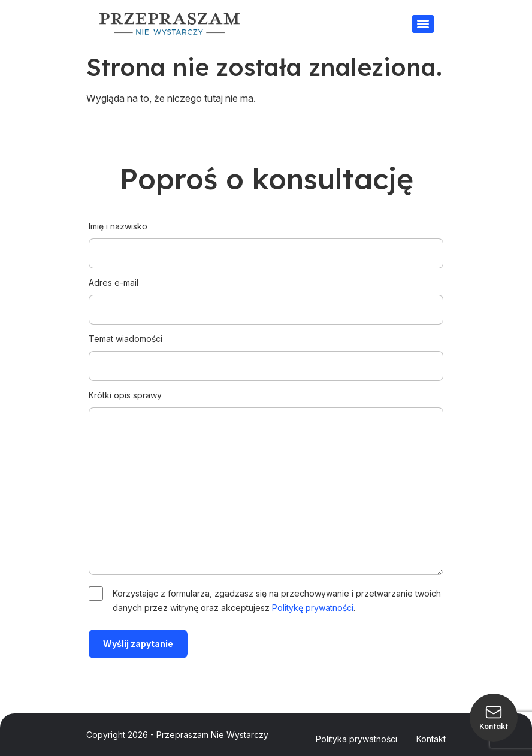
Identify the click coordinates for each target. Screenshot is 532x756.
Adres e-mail (266, 296)
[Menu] (423, 24)
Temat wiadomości (266, 352)
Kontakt (431, 739)
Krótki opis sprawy (266, 483)
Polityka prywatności (356, 739)
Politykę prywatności (313, 608)
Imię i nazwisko (266, 240)
